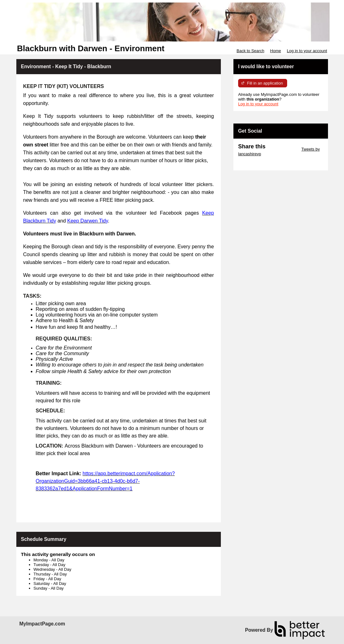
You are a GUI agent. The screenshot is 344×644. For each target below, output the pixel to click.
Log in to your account (307, 51)
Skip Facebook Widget (259, 163)
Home (276, 51)
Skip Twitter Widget (283, 149)
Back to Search (250, 51)
